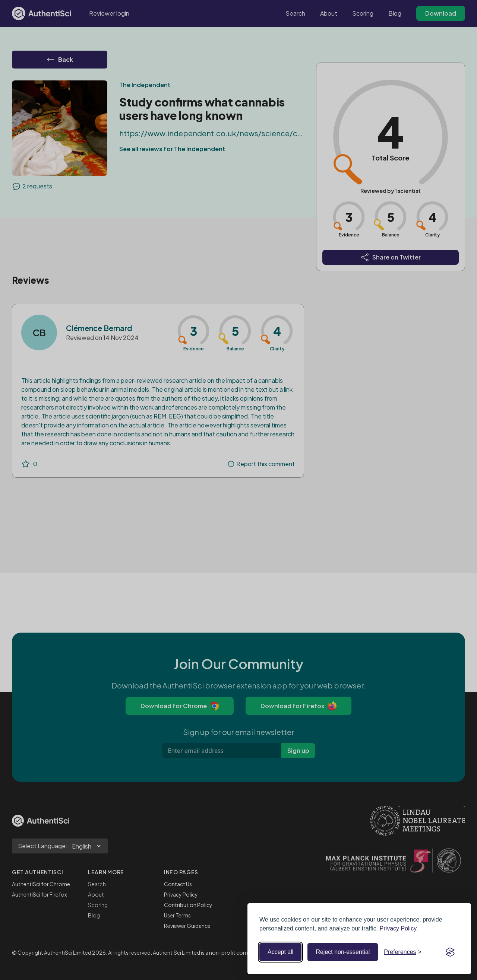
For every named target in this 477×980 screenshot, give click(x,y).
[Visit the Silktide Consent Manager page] (450, 952)
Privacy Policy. (399, 928)
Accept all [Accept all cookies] (280, 952)
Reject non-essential (343, 952)
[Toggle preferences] (403, 952)
